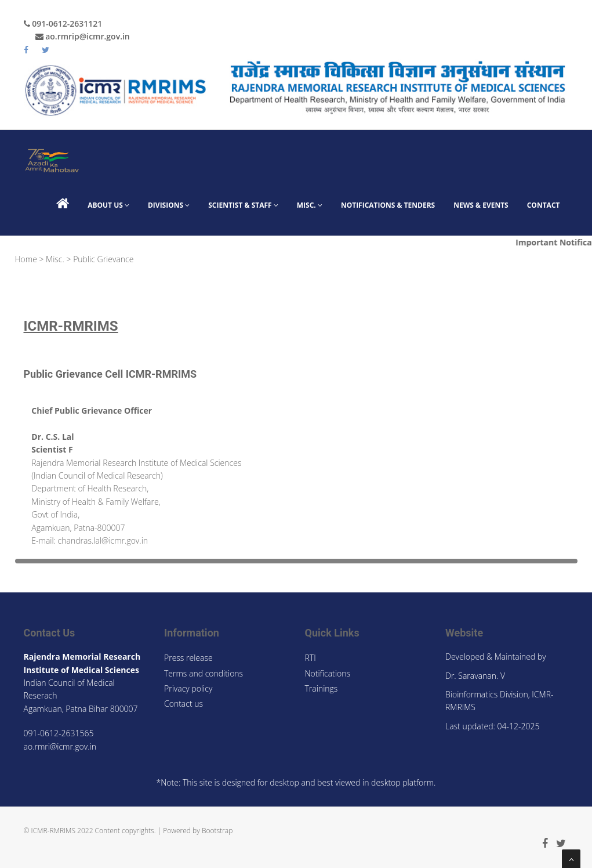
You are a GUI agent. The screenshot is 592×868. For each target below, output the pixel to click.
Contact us (184, 704)
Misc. (310, 205)
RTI (310, 658)
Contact (544, 205)
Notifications (328, 673)
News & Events (481, 205)
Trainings (322, 688)
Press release (188, 658)
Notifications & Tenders (388, 205)
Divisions (169, 205)
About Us (108, 205)
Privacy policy (188, 688)
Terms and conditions (204, 673)
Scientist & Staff (243, 205)
